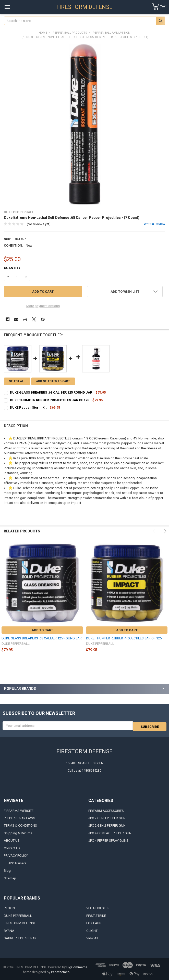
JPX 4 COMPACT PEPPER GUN (110, 832)
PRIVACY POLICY (16, 855)
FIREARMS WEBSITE (19, 810)
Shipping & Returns (18, 832)
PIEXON (9, 907)
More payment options (43, 306)
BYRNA (9, 930)
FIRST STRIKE (96, 915)
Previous (155, 531)
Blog (7, 870)
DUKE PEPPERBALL (18, 915)
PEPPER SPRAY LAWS (20, 817)
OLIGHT (92, 930)
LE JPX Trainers (15, 862)
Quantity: (13, 268)
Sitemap (10, 877)
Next (164, 531)
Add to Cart (42, 630)
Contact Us (12, 847)
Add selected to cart (53, 381)
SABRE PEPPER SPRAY (20, 937)
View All (92, 937)
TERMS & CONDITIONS (20, 825)
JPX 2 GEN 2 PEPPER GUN (107, 825)
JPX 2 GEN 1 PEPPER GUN (107, 817)
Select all (17, 381)
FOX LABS (94, 922)
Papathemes (60, 971)
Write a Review (154, 224)
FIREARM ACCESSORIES (106, 810)
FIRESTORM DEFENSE (20, 922)
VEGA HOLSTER (98, 907)
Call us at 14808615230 (84, 769)
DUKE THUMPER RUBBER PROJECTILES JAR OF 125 (124, 638)
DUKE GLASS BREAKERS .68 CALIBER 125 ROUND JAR (42, 638)
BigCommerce (77, 966)
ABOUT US (12, 840)
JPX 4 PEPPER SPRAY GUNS (108, 840)
